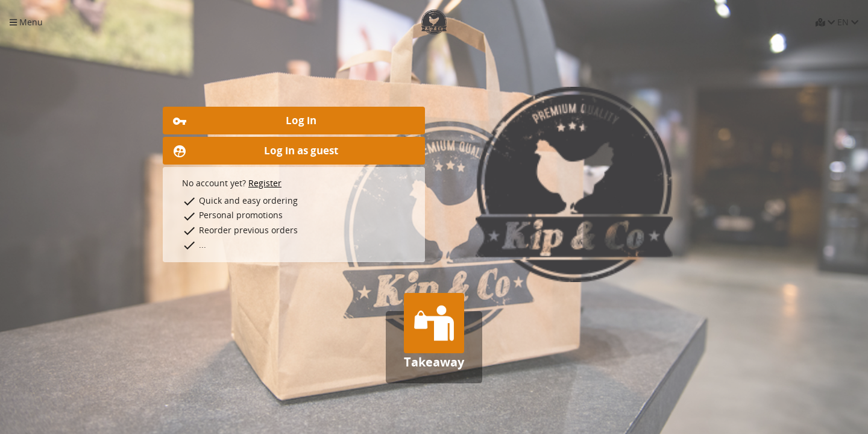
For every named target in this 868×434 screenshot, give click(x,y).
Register (265, 183)
